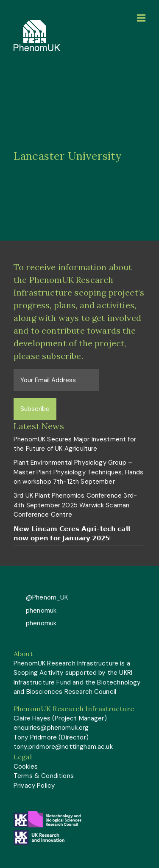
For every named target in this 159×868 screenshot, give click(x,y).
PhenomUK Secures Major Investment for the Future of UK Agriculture (75, 444)
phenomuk (40, 611)
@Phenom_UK (46, 597)
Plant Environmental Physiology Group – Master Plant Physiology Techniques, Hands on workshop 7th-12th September (79, 472)
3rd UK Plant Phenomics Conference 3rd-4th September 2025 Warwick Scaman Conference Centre (75, 505)
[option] (79, 156)
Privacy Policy (34, 786)
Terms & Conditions (44, 776)
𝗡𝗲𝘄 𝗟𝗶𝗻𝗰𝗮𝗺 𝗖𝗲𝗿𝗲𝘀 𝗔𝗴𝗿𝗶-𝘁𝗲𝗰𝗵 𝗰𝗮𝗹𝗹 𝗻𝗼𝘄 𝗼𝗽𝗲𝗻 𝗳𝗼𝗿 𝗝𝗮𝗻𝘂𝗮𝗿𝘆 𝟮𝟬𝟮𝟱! (72, 534)
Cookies (26, 767)
